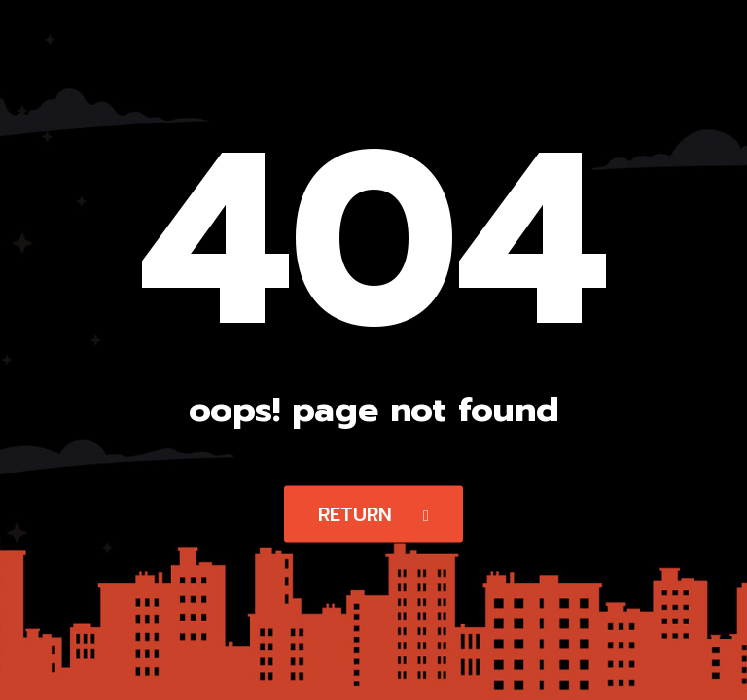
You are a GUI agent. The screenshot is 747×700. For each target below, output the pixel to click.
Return (373, 514)
